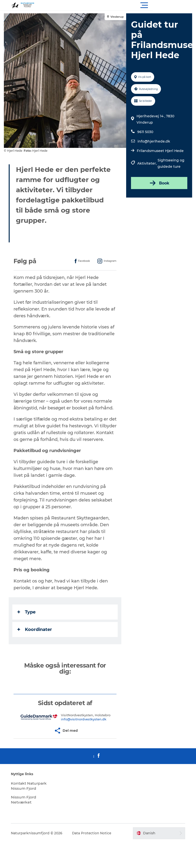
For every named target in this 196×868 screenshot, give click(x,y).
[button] (120, 5)
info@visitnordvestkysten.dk (84, 726)
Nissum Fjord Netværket (26, 812)
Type (27, 619)
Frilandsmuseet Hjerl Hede (160, 151)
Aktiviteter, (147, 163)
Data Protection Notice (94, 845)
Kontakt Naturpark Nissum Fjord (26, 795)
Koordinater (36, 636)
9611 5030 (145, 132)
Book (159, 183)
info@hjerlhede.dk (154, 141)
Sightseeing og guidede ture (171, 163)
